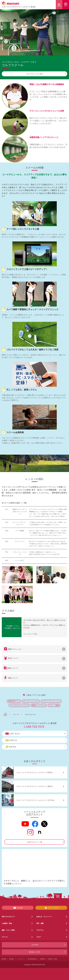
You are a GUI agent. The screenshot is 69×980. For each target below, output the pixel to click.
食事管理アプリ (14, 701)
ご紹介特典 (35, 945)
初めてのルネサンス (8, 917)
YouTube (18, 908)
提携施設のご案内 (35, 952)
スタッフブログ (51, 908)
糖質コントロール (39, 705)
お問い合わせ (35, 734)
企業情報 (11, 959)
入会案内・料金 (7, 923)
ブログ (39, 937)
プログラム (40, 930)
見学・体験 (40, 923)
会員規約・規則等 (52, 959)
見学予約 (35, 747)
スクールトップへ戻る (46, 74)
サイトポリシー (21, 959)
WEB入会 (35, 740)
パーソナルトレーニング (19, 705)
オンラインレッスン (31, 701)
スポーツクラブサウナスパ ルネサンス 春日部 (19, 7)
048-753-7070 (35, 727)
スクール (16, 714)
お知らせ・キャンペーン (44, 917)
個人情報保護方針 (33, 959)
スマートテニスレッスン (51, 701)
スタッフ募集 (54, 705)
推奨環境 (43, 959)
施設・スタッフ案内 (8, 930)
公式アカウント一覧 (35, 842)
